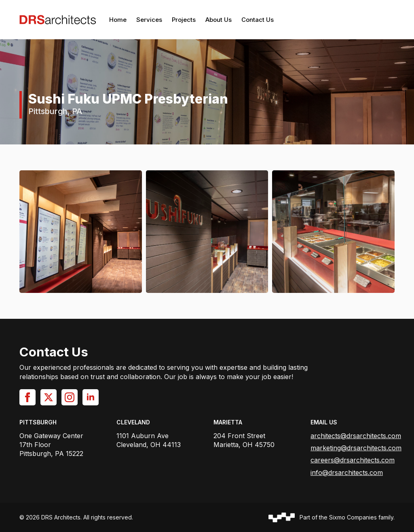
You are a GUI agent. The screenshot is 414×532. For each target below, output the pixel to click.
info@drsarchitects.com (347, 473)
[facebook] (27, 397)
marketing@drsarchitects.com (356, 448)
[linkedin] (91, 397)
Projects (184, 20)
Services (149, 20)
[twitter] (49, 397)
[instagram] (70, 397)
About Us (219, 20)
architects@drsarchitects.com (356, 436)
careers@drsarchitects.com (353, 460)
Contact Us (258, 20)
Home (118, 20)
